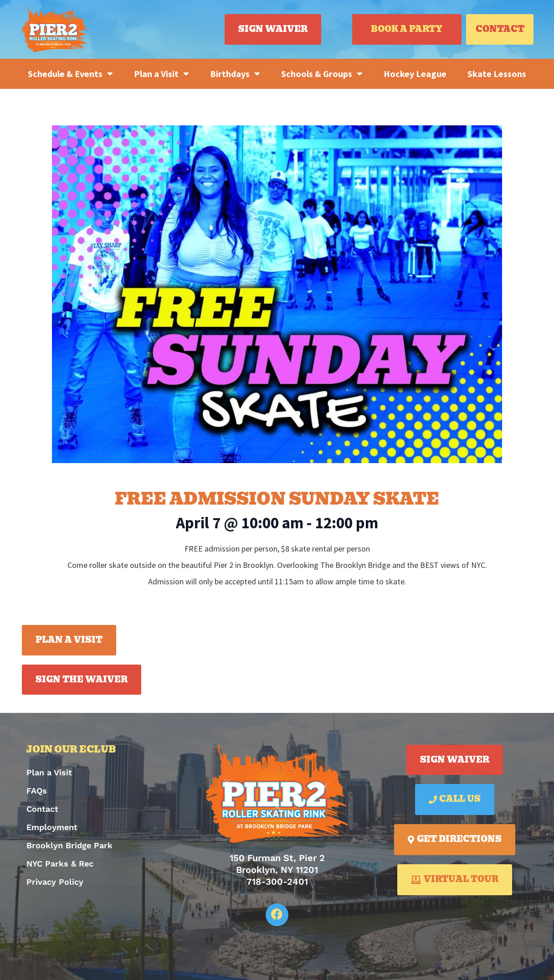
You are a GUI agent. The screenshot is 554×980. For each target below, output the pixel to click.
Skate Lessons (497, 74)
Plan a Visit (162, 74)
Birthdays (235, 74)
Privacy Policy (55, 882)
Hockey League (415, 74)
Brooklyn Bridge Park (69, 845)
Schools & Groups (322, 74)
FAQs (37, 791)
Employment (52, 827)
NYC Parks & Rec (60, 864)
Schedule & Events (70, 74)
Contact (42, 809)
